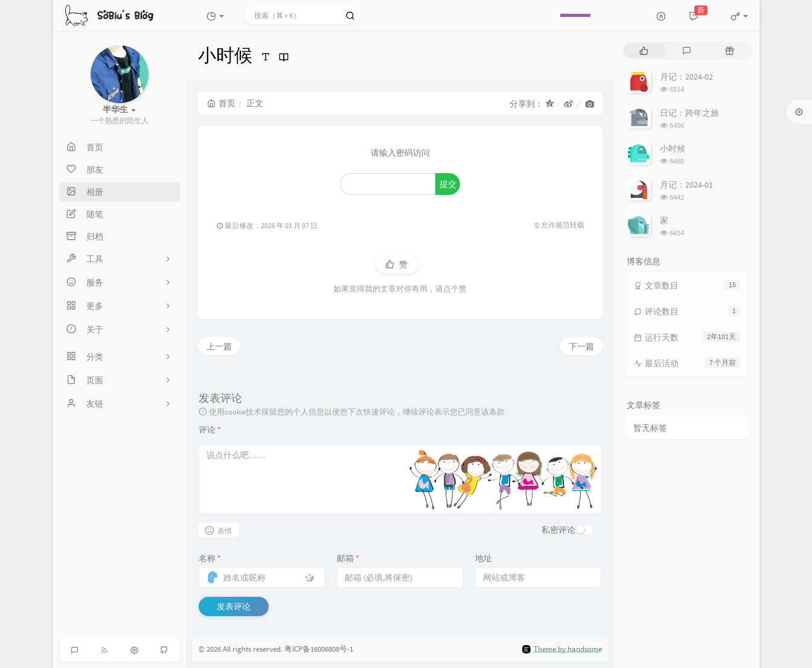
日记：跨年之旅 (689, 113)
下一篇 (581, 346)
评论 (210, 430)
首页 (221, 103)
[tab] (644, 50)
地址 (484, 558)
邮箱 (348, 558)
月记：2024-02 (686, 77)
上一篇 (219, 346)
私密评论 (558, 530)
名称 (210, 558)
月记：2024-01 (686, 185)
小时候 (673, 148)
